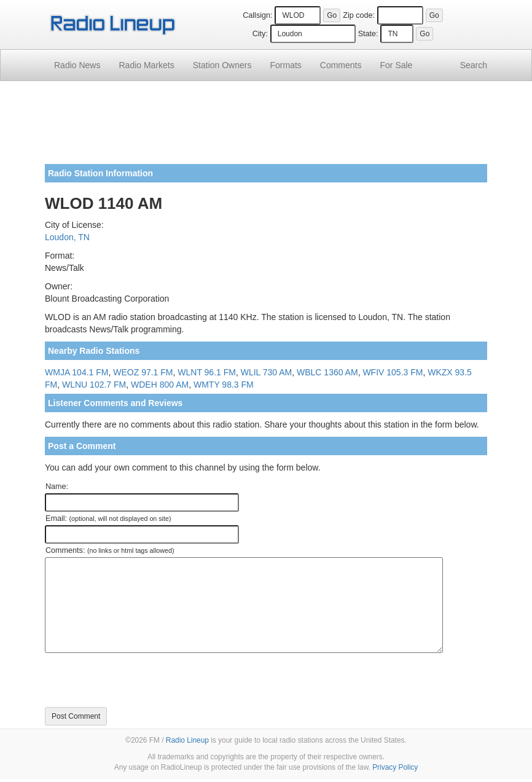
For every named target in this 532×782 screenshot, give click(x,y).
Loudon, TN (67, 237)
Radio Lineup (187, 740)
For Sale (397, 65)
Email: (108, 518)
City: (260, 34)
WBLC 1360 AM (327, 372)
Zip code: (359, 15)
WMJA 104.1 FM (76, 372)
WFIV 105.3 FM (393, 372)
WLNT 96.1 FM (207, 372)
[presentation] (138, 680)
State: (368, 34)
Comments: (110, 550)
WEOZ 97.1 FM (143, 372)
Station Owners (222, 65)
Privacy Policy (395, 767)
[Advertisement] (266, 127)
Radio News (77, 65)
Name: (57, 487)
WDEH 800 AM (160, 385)
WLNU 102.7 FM (94, 385)
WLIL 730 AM (267, 372)
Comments (341, 65)
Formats (285, 65)
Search (474, 65)
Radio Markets (146, 65)
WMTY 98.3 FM (224, 385)
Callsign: (257, 15)
